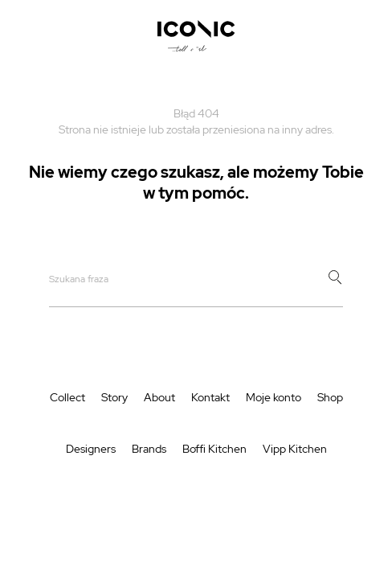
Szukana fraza (79, 279)
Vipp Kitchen (295, 449)
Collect (67, 397)
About (159, 397)
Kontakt (210, 397)
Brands (149, 449)
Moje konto (274, 397)
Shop (330, 397)
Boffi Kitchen (214, 449)
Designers (91, 449)
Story (114, 397)
